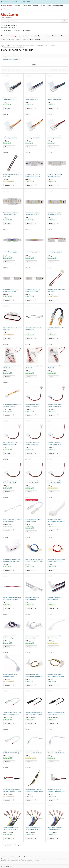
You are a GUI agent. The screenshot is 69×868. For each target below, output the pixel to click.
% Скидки (14, 36)
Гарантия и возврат (58, 5)
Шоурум (10, 5)
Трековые (41, 36)
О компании (17, 5)
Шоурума (18, 2)
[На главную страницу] (10, 15)
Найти (64, 21)
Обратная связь (26, 5)
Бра (62, 36)
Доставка (43, 5)
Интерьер (38, 40)
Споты (3, 40)
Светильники (56, 36)
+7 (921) (8, 25)
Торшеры (18, 40)
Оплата (49, 5)
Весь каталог (5, 36)
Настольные (10, 40)
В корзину (8, 109)
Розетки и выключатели (25, 36)
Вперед (17, 845)
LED (35, 36)
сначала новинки (16, 70)
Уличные (25, 40)
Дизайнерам (5, 9)
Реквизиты (35, 5)
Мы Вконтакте (38, 856)
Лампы (31, 40)
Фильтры (34, 65)
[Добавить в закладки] (14, 109)
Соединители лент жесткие (11, 59)
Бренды (3, 5)
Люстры (48, 36)
